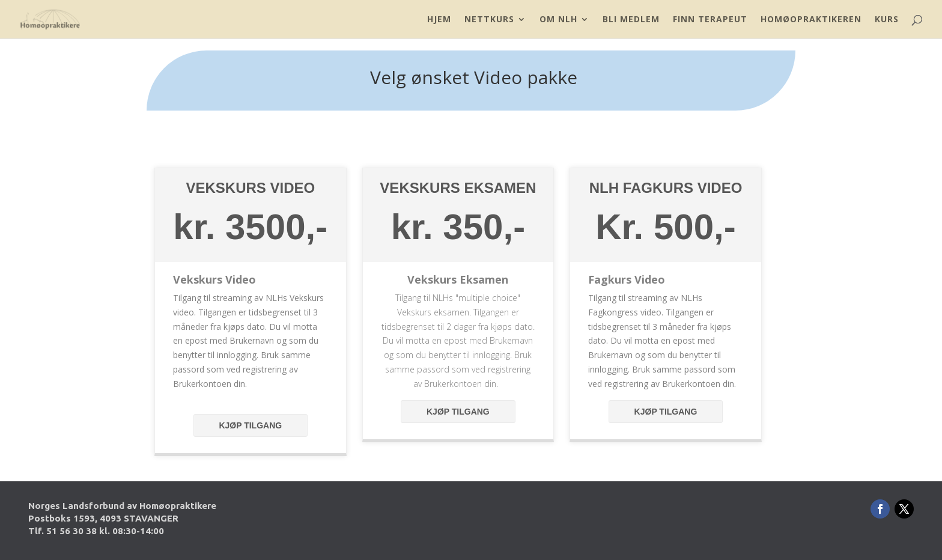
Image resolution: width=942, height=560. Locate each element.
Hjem (439, 20)
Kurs (887, 20)
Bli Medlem (631, 20)
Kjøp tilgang (250, 425)
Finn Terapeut (710, 20)
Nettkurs (489, 20)
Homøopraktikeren (811, 20)
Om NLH (558, 20)
